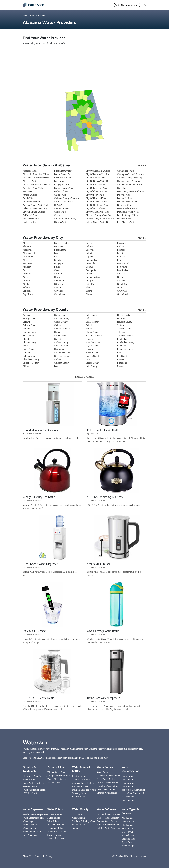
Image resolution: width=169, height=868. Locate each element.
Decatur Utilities (125, 205)
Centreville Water (62, 208)
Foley (120, 260)
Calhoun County (30, 356)
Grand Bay (122, 284)
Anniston (27, 267)
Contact (39, 856)
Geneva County (93, 356)
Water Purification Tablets (35, 790)
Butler (57, 267)
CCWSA (58, 205)
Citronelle (59, 284)
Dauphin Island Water (127, 202)
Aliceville (27, 260)
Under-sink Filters (56, 828)
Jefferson (121, 332)
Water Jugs (28, 821)
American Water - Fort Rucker (37, 184)
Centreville (59, 280)
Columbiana (60, 294)
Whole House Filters (57, 831)
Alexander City (30, 253)
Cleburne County (62, 329)
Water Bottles (105, 767)
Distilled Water (129, 825)
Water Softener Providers (108, 825)
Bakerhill (27, 291)
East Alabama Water (126, 222)
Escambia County (94, 335)
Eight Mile (91, 284)
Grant (120, 287)
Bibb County (29, 335)
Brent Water (60, 181)
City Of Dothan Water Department (101, 181)
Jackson (121, 325)
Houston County (125, 322)
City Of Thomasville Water (98, 212)
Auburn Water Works (32, 202)
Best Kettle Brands (81, 786)
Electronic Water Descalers (35, 776)
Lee (119, 353)
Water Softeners (107, 809)
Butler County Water (64, 188)
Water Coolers (29, 828)
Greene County (93, 363)
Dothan (89, 274)
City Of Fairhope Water (96, 188)
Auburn (26, 287)
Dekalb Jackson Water (127, 208)
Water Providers (29, 15)
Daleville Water (124, 195)
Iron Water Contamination (134, 790)
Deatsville (90, 263)
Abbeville (27, 243)
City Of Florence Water (96, 191)
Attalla (26, 284)
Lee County (122, 356)
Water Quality (83, 5)
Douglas (89, 280)
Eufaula (121, 246)
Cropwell (90, 243)
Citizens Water (61, 222)
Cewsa (57, 215)
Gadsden (121, 274)
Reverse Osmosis (31, 786)
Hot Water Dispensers (33, 835)
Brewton (58, 260)
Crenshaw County (62, 356)
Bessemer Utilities (31, 219)
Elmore (89, 294)
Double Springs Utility (127, 215)
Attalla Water (29, 198)
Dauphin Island (93, 260)
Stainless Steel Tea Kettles (84, 790)
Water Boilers (78, 797)
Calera (57, 270)
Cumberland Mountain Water (130, 184)
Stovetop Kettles (80, 793)
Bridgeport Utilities (63, 184)
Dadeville (90, 250)
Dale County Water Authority (130, 191)
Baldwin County (30, 325)
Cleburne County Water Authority (101, 215)
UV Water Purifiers (31, 793)
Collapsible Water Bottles (109, 776)
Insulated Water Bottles (108, 782)
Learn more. (104, 758)
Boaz (56, 253)
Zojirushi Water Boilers (83, 783)
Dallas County (92, 322)
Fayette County (93, 346)
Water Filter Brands (56, 838)
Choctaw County (62, 318)
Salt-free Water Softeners (108, 828)
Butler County (29, 349)
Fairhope (121, 250)
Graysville (122, 291)
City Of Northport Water (97, 205)
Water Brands (103, 772)
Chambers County (31, 359)
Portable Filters (56, 767)
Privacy (49, 856)
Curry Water (123, 188)
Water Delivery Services (34, 831)
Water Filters (67, 5)
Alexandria (28, 257)
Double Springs (93, 277)
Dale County (91, 315)
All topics (53, 5)
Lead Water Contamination (134, 793)
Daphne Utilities (125, 198)
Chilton (26, 366)
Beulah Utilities (30, 222)
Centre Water (60, 212)
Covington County (63, 353)
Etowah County (93, 342)
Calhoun (27, 353)
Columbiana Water (126, 171)
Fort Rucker (123, 270)
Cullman (90, 246)
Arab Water (28, 191)
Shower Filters (54, 835)
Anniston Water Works (33, 188)
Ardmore (27, 274)
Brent (57, 257)
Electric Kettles (79, 776)
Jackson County (124, 329)
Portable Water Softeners (108, 821)
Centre (57, 277)
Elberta (89, 291)
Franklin (90, 349)
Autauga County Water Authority (38, 205)
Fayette (120, 253)
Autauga (27, 315)
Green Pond (123, 294)
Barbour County (30, 332)
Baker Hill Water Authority (35, 208)
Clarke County (61, 322)
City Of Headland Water (97, 198)
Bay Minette (28, 294)
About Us (27, 856)
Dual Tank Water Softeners (109, 814)
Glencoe (121, 280)
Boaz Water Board (62, 178)
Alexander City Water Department (38, 178)
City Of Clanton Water (96, 178)
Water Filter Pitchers (57, 779)
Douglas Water (124, 219)
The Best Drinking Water (84, 821)
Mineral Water (128, 832)
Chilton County (61, 315)
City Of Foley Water (95, 195)
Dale (56, 366)
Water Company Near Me (127, 5)
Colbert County (61, 342)
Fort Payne (122, 267)
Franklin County (93, 353)
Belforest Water (30, 215)
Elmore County (93, 332)
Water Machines (30, 825)
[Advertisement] (85, 67)
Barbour (26, 329)
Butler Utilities (61, 191)
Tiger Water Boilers (81, 779)
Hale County (91, 366)
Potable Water (79, 825)
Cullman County (62, 363)
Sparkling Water (129, 839)
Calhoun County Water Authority (69, 198)
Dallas (89, 318)
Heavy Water (128, 828)
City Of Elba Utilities (95, 184)
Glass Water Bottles (106, 779)
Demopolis (91, 270)
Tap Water (77, 828)
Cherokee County (31, 363)
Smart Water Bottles (106, 789)
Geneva (121, 277)
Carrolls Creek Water (64, 202)
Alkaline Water (129, 818)
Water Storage (128, 846)
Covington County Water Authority (133, 174)
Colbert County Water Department (101, 222)
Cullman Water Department (130, 181)
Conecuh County (62, 346)
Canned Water (128, 822)
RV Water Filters (55, 782)
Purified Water (128, 835)
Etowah (89, 339)
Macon (120, 366)
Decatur (89, 267)
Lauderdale (122, 339)
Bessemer (59, 246)
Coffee (57, 332)
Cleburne (58, 325)
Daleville (90, 253)
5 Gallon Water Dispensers (35, 814)
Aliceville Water (30, 181)
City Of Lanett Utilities (96, 202)
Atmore (26, 280)
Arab (25, 270)
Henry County (124, 315)
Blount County (29, 342)
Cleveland (59, 291)
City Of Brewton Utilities (97, 174)
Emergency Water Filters (59, 776)
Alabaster (27, 246)
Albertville (28, 250)
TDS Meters (78, 814)
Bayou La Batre (61, 243)
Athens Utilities (30, 195)
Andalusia (27, 263)
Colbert (58, 339)
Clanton (58, 287)
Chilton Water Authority (65, 219)
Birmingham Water (63, 171)
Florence (121, 257)
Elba (88, 287)
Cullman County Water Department (133, 178)
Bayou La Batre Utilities (34, 212)
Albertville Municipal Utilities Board (40, 174)
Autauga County (30, 318)
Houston (121, 318)
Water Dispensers (33, 809)
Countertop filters (56, 814)
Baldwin (27, 322)
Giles (88, 359)
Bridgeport (59, 263)
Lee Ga (120, 359)
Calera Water (60, 195)
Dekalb (89, 325)
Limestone (122, 363)
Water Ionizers (29, 779)
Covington (59, 349)
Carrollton (59, 274)
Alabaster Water (30, 171)
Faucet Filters (54, 818)
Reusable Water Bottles (108, 786)
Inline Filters (53, 821)
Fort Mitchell (123, 263)
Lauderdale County (126, 342)
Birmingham (60, 250)
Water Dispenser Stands (34, 818)
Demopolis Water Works (128, 212)
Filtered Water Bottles (57, 772)
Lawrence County (125, 349)
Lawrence (122, 346)
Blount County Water (64, 174)
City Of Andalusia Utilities (98, 171)
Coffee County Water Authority (100, 219)
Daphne (89, 257)
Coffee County (61, 335)
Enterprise (122, 243)
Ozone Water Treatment (34, 783)
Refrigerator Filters (56, 825)
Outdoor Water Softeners (108, 818)
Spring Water (128, 842)
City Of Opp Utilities (95, 208)
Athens (26, 277)
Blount (26, 339)
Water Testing (78, 818)
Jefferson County (125, 335)
